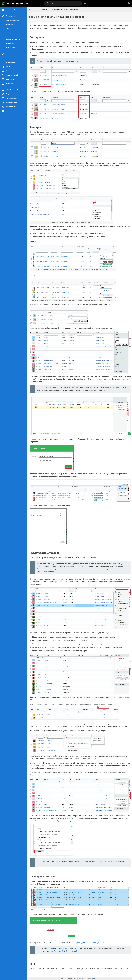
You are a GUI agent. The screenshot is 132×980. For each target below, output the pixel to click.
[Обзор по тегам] (85, 3)
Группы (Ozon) (96, 943)
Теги (126, 969)
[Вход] (129, 3)
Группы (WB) (80, 943)
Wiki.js (96, 978)
